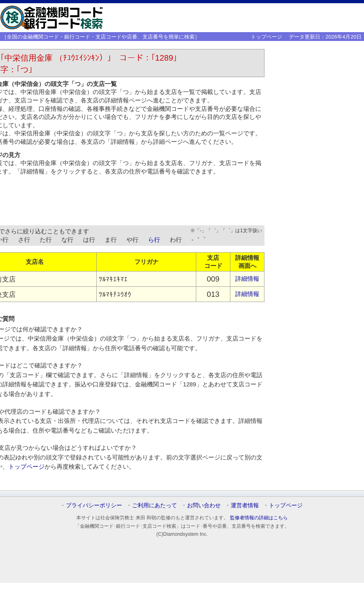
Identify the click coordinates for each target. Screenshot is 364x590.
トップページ (266, 37)
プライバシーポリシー (94, 505)
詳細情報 (247, 279)
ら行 (154, 240)
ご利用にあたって (155, 505)
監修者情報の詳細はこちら (259, 518)
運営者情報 (245, 505)
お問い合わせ (204, 505)
